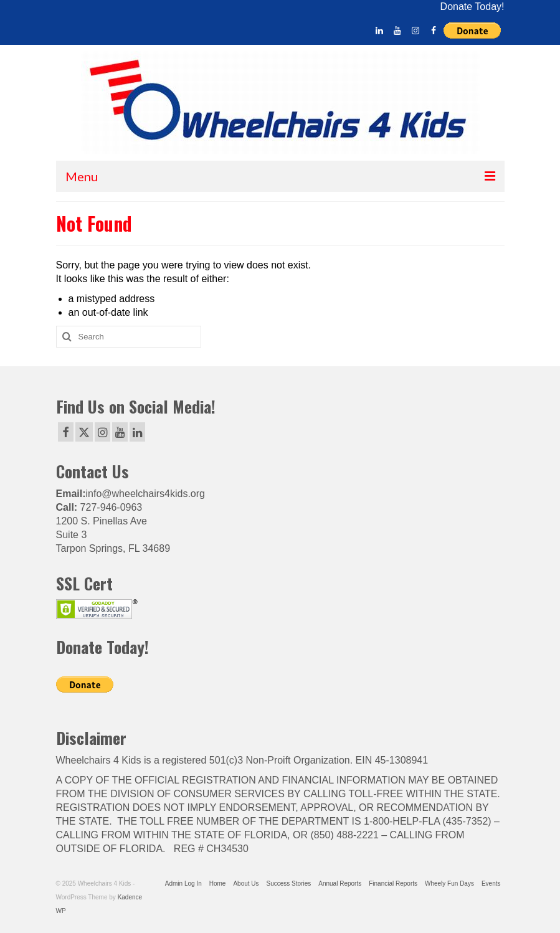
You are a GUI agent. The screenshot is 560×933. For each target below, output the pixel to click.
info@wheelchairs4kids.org (145, 494)
